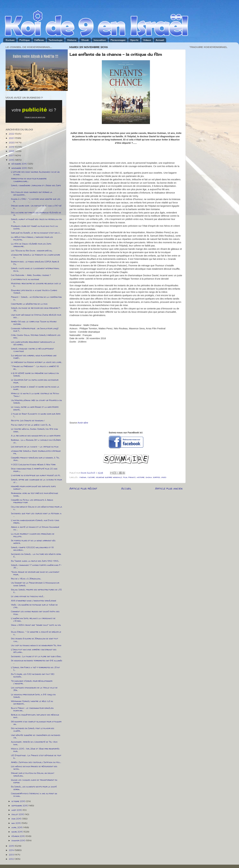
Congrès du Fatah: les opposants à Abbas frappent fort (32, 501)
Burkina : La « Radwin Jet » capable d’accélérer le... (36, 441)
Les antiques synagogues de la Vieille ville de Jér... (34, 689)
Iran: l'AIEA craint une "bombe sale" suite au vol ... (36, 626)
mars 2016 (17, 832)
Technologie (56, 40)
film (125, 477)
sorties (157, 477)
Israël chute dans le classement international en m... (35, 270)
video (164, 477)
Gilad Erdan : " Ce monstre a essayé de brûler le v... (36, 633)
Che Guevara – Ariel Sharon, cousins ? (31, 275)
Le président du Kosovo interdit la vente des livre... (37, 362)
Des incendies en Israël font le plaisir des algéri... (33, 729)
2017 (12, 155)
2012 (12, 859)
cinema (83, 477)
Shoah (85, 40)
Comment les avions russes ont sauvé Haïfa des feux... (35, 613)
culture (91, 477)
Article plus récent (83, 488)
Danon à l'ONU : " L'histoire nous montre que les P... (36, 200)
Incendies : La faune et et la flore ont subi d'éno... (36, 656)
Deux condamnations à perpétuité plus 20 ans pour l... (34, 470)
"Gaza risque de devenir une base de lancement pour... (35, 573)
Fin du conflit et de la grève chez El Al (31, 425)
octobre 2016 (19, 801)
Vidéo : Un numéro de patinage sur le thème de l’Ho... (34, 606)
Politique (25, 40)
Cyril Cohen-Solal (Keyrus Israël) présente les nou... (36, 336)
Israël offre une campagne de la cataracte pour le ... (36, 481)
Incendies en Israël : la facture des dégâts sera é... (36, 555)
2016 (12, 160)
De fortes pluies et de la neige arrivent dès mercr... (33, 542)
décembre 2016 (20, 164)
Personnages (118, 40)
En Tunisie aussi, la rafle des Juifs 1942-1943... (35, 561)
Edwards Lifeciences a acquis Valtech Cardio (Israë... (34, 292)
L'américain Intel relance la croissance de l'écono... (33, 620)
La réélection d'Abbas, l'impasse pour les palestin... (32, 238)
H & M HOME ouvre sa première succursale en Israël (35, 374)
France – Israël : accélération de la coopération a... (36, 298)
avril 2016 (17, 827)
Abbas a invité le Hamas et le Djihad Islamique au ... (35, 528)
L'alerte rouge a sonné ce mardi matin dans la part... (35, 388)
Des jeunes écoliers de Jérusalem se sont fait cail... (34, 640)
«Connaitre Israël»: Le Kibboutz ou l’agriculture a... (36, 256)
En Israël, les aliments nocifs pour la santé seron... (34, 788)
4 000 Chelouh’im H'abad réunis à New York (33, 464)
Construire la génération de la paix (29, 304)
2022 (12, 134)
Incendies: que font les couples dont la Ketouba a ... (36, 515)
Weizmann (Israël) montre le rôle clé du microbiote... (32, 702)
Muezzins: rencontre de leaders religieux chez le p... (36, 285)
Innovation (100, 40)
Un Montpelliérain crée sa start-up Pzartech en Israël (36, 401)
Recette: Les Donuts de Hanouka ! (28, 420)
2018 (12, 151)
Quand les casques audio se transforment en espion (34, 781)
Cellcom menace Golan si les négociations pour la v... (37, 508)
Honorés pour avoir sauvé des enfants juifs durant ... (33, 488)
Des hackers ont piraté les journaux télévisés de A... (36, 214)
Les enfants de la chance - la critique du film (35, 447)
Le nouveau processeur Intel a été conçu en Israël (33, 696)
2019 (12, 147)
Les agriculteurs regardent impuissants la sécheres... (33, 343)
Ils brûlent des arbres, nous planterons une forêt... (34, 357)
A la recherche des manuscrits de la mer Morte (36, 436)
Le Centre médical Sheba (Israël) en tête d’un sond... (34, 430)
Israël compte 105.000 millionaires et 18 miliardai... (32, 549)
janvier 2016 (19, 840)
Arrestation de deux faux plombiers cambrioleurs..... (29, 180)
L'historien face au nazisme (25, 279)
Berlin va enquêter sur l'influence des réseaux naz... (35, 716)
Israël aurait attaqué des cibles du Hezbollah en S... (36, 220)
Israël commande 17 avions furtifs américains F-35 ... (36, 566)
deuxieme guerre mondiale (109, 477)
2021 (12, 138)
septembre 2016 (20, 806)
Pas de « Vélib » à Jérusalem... (26, 579)
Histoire (72, 40)
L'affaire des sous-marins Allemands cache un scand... (35, 173)
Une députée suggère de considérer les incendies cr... (36, 736)
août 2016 (17, 810)
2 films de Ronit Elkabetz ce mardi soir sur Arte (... (36, 415)
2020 (12, 142)
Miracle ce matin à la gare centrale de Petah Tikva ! (35, 395)
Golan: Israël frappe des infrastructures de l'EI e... (36, 591)
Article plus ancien (169, 488)
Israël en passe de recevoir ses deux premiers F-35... (36, 309)
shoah (149, 477)
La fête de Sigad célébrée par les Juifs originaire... (31, 245)
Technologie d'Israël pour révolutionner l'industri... (32, 682)
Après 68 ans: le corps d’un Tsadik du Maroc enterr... (34, 323)
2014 (12, 850)
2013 (12, 855)
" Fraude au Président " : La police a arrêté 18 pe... (35, 368)
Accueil (160, 40)
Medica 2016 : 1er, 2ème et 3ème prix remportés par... (35, 750)
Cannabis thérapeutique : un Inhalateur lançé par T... (35, 330)
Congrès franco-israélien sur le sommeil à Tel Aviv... (35, 459)
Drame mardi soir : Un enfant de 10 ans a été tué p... (36, 207)
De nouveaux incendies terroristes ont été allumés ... (37, 662)
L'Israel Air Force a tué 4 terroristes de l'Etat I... (35, 669)
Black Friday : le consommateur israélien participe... (32, 709)
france (132, 477)
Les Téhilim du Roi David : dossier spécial (32, 251)
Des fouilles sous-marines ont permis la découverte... (32, 193)
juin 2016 (17, 819)
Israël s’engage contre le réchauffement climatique (32, 350)
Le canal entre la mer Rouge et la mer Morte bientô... (35, 408)
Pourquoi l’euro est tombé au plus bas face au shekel (34, 227)
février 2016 (18, 836)
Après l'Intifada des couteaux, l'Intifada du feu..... (36, 762)
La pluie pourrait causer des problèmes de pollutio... (33, 535)
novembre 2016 (20, 168)
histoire (141, 477)
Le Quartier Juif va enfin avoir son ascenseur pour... (35, 381)
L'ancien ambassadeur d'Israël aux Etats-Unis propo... (35, 522)
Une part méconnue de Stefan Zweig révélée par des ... (36, 316)
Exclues (10, 40)
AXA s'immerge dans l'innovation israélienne (34, 601)
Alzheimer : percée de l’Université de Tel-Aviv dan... (34, 743)
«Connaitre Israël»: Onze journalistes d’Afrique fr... (36, 452)
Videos (147, 40)
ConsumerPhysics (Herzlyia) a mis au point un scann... (34, 795)
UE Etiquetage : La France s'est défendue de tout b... (36, 757)
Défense (39, 40)
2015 (12, 846)
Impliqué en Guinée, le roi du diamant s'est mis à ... (36, 233)
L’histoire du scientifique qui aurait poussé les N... (36, 475)
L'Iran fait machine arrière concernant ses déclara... (34, 651)
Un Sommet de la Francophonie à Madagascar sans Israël (35, 584)
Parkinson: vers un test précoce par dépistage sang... (35, 494)
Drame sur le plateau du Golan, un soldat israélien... (33, 774)
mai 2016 (16, 823)
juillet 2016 (18, 814)
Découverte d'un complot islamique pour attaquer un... (36, 723)
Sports (134, 40)
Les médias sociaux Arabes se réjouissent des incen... (34, 768)
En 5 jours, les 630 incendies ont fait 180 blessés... (33, 675)
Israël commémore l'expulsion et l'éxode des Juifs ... (36, 187)
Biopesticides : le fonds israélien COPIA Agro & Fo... (35, 263)
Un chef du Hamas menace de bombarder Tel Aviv (36, 645)
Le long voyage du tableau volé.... (28, 596)
